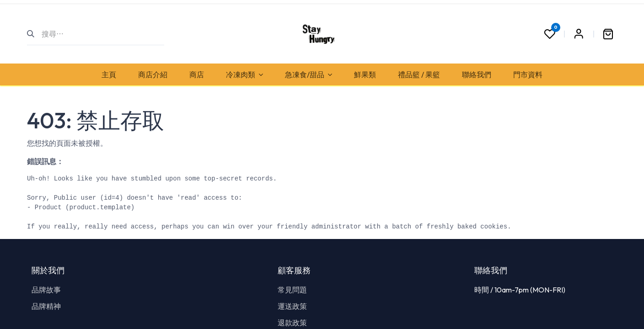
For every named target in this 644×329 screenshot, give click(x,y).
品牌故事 (46, 290)
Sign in (579, 34)
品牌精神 (46, 306)
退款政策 (292, 323)
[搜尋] (35, 34)
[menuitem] (109, 74)
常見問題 (292, 290)
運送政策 (292, 306)
